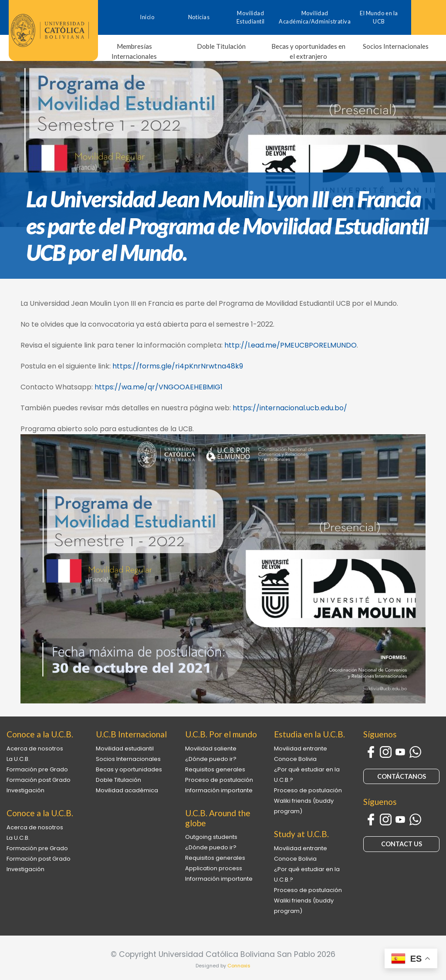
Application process (214, 868)
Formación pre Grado (37, 769)
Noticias (199, 17)
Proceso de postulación (219, 780)
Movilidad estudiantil (125, 749)
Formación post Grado (39, 780)
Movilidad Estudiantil (251, 17)
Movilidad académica (127, 790)
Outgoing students (211, 837)
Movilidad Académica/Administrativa (315, 17)
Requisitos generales (215, 769)
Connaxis (239, 966)
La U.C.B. (18, 759)
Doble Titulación (221, 46)
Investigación (25, 790)
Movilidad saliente (211, 749)
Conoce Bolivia (295, 759)
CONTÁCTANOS (402, 776)
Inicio (147, 17)
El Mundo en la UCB (379, 17)
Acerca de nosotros (35, 749)
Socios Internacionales (396, 46)
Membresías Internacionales (134, 51)
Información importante (219, 790)
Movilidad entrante (301, 749)
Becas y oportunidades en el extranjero (308, 51)
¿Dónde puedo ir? (211, 759)
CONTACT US (402, 844)
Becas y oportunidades (129, 769)
